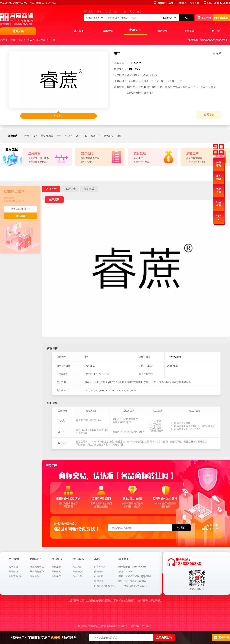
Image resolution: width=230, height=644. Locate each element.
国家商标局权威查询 (105, 586)
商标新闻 (99, 576)
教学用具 (108, 136)
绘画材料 (95, 136)
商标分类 (182, 3)
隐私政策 (78, 576)
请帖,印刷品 (47, 136)
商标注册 (108, 31)
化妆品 (108, 12)
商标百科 (99, 571)
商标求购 (204, 18)
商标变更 (56, 571)
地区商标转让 (37, 567)
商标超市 (135, 30)
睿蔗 (53, 40)
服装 (99, 12)
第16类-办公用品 (36, 40)
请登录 (161, 3)
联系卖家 (209, 115)
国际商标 (35, 576)
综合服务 (162, 31)
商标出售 (221, 18)
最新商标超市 (37, 571)
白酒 (124, 12)
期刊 (59, 136)
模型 (119, 136)
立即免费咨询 (164, 637)
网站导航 (194, 3)
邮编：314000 (126, 571)
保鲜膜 (69, 136)
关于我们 (216, 31)
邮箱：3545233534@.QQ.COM (135, 576)
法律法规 (99, 581)
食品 (139, 12)
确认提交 (21, 216)
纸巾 (35, 136)
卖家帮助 (13, 567)
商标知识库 (100, 567)
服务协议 (78, 571)
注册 (171, 3)
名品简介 (78, 567)
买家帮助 (13, 571)
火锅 (132, 12)
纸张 (26, 136)
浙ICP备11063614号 (141, 626)
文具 (78, 136)
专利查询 (189, 31)
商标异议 (56, 576)
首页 (81, 31)
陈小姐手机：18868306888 (132, 567)
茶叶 (117, 12)
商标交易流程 (16, 576)
